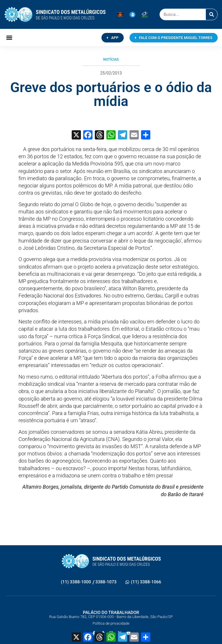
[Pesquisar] (212, 14)
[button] (9, 38)
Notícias (111, 59)
